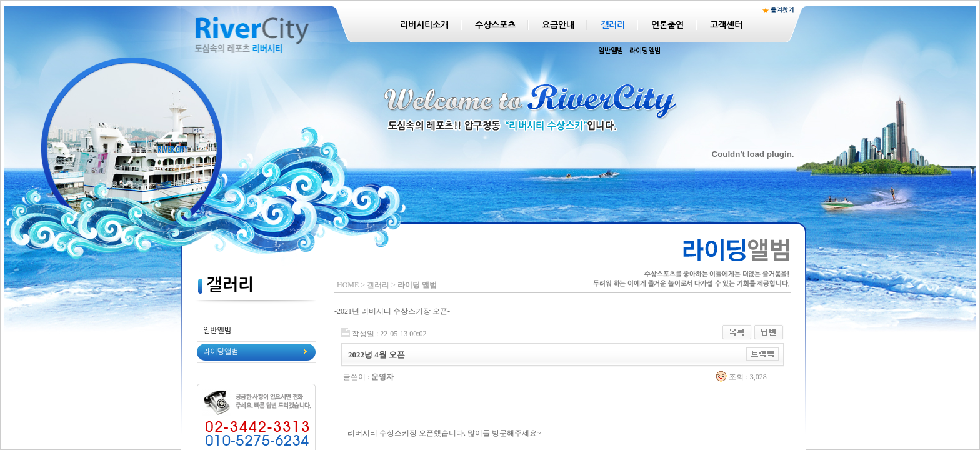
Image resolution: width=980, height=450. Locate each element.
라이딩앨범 (645, 51)
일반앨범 (611, 51)
